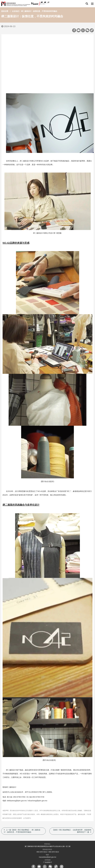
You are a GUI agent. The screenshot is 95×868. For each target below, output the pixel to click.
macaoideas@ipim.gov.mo (47, 857)
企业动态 (15, 11)
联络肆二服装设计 (9, 787)
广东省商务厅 (48, 862)
